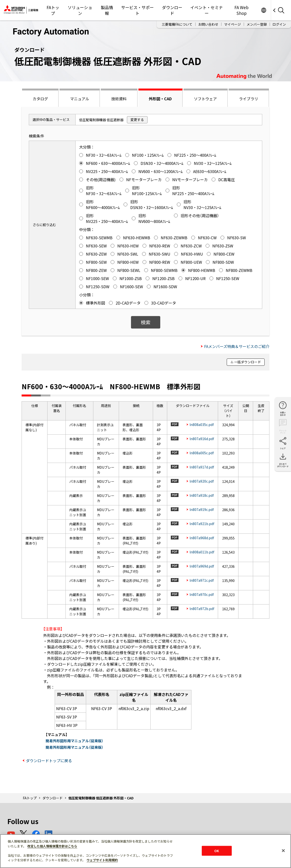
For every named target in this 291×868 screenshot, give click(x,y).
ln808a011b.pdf (202, 552)
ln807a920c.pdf (202, 481)
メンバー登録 (257, 24)
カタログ (40, 99)
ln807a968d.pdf (202, 538)
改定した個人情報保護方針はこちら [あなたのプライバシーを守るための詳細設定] (52, 846)
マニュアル (80, 99)
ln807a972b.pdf (202, 609)
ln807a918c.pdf (202, 495)
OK (217, 851)
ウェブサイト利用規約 (102, 860)
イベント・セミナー (207, 10)
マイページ (232, 24)
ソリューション (80, 10)
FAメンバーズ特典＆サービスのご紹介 (237, 346)
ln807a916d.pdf (202, 439)
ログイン (279, 24)
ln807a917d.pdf (202, 467)
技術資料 (119, 99)
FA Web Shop (241, 10)
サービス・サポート (137, 10)
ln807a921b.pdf (202, 524)
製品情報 (107, 10)
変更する (137, 120)
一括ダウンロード (248, 362)
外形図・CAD (160, 99)
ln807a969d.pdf (202, 566)
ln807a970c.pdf (202, 594)
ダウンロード (172, 10)
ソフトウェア (205, 99)
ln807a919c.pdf (202, 509)
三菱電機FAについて (177, 24)
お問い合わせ (208, 24)
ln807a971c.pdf (202, 580)
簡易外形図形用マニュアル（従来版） (74, 741)
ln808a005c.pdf (202, 453)
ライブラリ (249, 99)
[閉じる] (283, 850)
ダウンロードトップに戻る (49, 760)
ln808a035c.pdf (202, 425)
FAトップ (53, 10)
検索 (146, 322)
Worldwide (264, 10)
